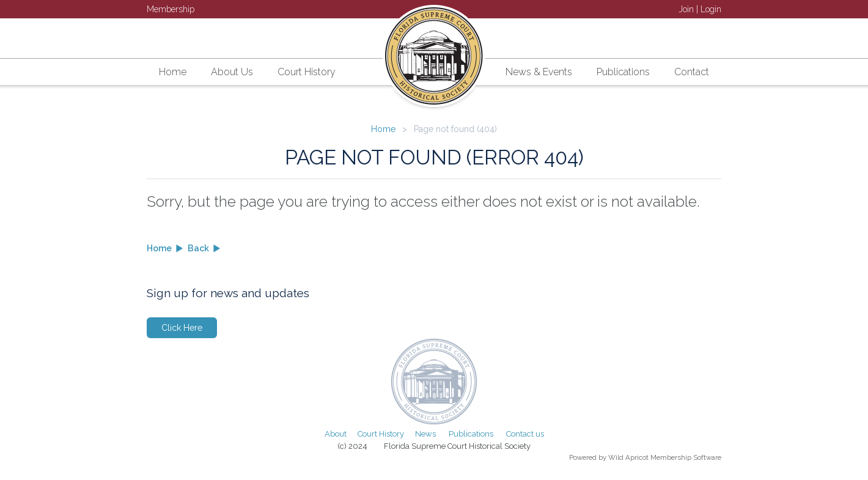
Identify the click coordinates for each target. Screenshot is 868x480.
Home (383, 129)
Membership (171, 9)
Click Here (182, 328)
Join (686, 9)
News (425, 434)
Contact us (525, 434)
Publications (471, 434)
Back (198, 248)
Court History (381, 434)
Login (711, 9)
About (336, 434)
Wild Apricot (628, 457)
